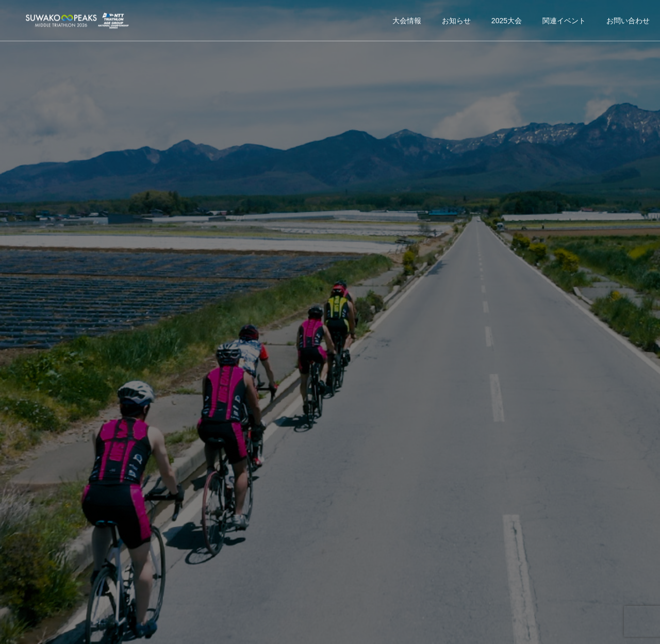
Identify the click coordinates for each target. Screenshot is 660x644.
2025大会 (507, 21)
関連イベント (564, 21)
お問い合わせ (628, 21)
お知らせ (456, 21)
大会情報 (407, 21)
